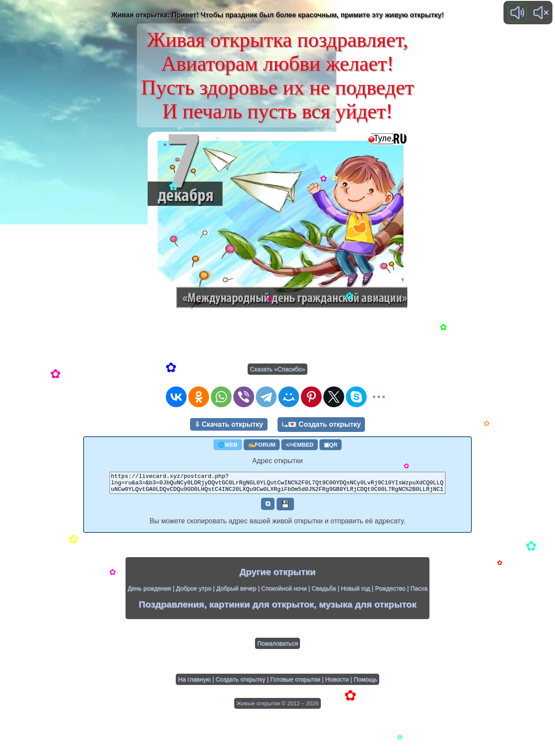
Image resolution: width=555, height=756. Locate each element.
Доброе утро (194, 592)
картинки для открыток (261, 608)
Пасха (419, 592)
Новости (337, 683)
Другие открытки (277, 576)
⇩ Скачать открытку (229, 424)
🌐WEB (228, 445)
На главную (194, 683)
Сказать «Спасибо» (277, 369)
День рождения (149, 592)
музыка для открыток (368, 608)
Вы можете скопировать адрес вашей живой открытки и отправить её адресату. (278, 525)
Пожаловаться (277, 647)
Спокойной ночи (284, 592)
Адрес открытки (278, 461)
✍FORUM (262, 445)
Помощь (365, 683)
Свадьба (324, 592)
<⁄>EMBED (300, 445)
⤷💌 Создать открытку (321, 424)
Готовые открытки (295, 683)
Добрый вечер (236, 592)
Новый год (355, 592)
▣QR (331, 445)
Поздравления (171, 608)
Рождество (390, 592)
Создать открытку (240, 683)
